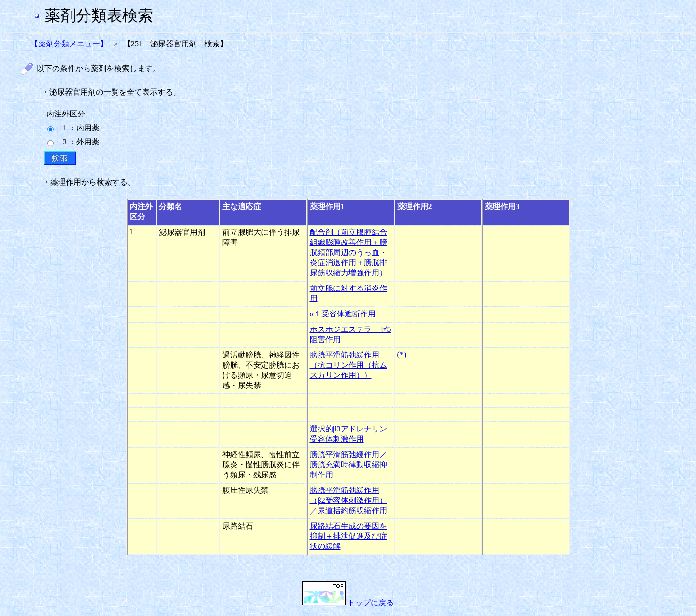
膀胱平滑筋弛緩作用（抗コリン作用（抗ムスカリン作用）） (348, 365)
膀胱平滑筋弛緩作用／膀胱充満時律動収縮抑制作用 (348, 465)
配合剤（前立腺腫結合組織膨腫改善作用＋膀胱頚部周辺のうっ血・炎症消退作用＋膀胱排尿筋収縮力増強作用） (348, 252)
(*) (402, 354)
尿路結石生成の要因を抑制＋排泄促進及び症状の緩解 (348, 536)
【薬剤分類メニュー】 (69, 44)
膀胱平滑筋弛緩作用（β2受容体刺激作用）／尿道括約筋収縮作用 (348, 500)
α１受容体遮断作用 (343, 314)
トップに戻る (348, 603)
